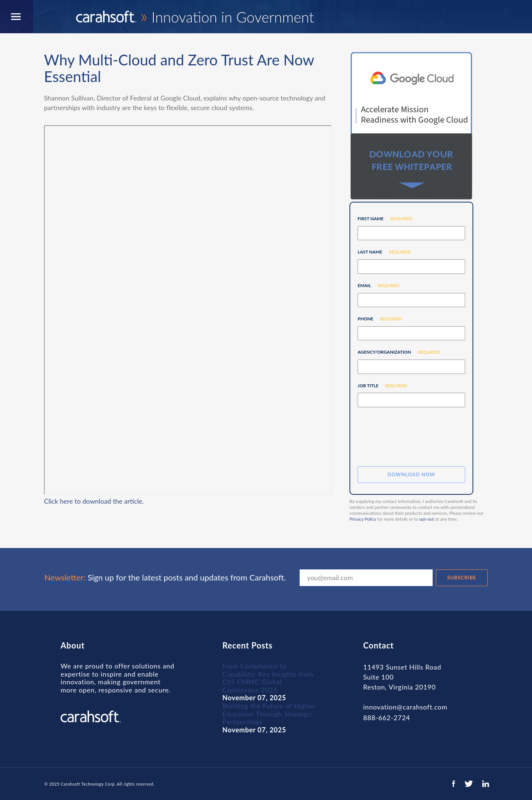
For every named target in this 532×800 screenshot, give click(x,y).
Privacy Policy (363, 519)
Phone (377, 319)
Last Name (381, 252)
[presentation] (414, 437)
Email (376, 285)
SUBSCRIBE (462, 578)
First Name (382, 219)
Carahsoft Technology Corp (88, 784)
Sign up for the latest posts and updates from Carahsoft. (165, 577)
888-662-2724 (387, 718)
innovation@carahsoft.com (405, 707)
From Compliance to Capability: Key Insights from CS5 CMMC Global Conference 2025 (268, 678)
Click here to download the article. (94, 501)
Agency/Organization (396, 352)
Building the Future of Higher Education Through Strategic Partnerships (269, 714)
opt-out (427, 519)
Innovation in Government (195, 17)
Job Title (380, 386)
